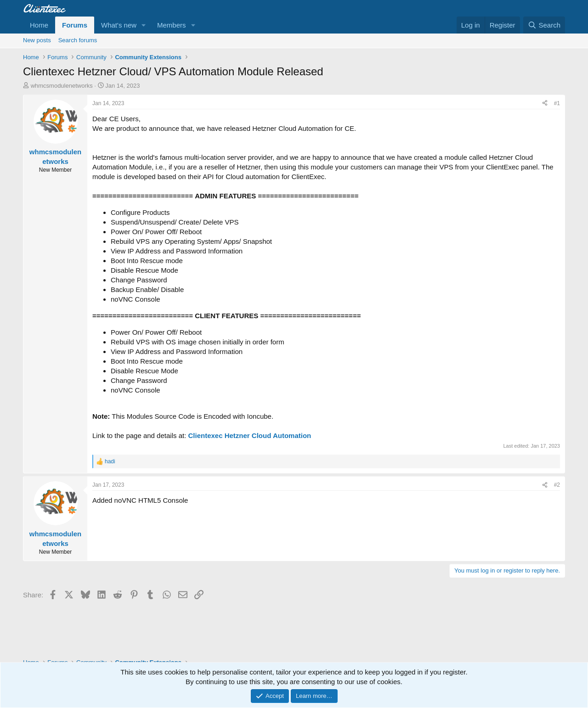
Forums (75, 25)
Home (39, 25)
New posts (37, 40)
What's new (119, 25)
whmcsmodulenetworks (62, 86)
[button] (144, 25)
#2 (557, 485)
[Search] (544, 25)
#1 (557, 103)
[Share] (545, 104)
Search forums (78, 40)
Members (172, 25)
